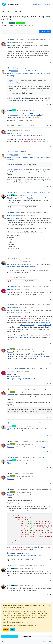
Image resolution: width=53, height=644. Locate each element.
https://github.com (27, 325)
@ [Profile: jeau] (15, 40)
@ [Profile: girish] (10, 45)
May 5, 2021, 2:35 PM (23, 290)
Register (6, 630)
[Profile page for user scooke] (3, 263)
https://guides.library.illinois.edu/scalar (21, 379)
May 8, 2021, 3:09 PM (28, 426)
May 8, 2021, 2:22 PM (27, 392)
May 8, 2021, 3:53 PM (27, 444)
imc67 (9, 71)
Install (49, 4)
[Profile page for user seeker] (3, 291)
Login (12, 630)
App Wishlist (20, 23)
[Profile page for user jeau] (3, 44)
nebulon (9, 110)
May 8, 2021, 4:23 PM (27, 476)
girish (11, 40)
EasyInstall (28, 321)
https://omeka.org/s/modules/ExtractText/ (22, 267)
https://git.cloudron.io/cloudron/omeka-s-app (23, 115)
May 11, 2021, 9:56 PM (26, 585)
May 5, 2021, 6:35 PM (27, 349)
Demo (39, 4)
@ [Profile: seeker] (10, 352)
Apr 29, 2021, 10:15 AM (28, 110)
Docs (44, 4)
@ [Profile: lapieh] (20, 136)
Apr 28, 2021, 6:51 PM (27, 43)
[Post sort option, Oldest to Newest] (4, 31)
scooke (9, 262)
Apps (28, 4)
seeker (9, 290)
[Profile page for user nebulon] (3, 111)
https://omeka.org (43, 323)
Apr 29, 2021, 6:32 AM (30, 71)
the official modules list (24, 337)
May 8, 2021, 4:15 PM (28, 460)
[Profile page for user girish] (3, 196)
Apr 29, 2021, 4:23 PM (27, 131)
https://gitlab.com (45, 325)
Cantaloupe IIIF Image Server (34, 356)
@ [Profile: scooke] (16, 310)
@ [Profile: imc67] (10, 198)
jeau (8, 43)
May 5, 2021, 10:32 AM (23, 262)
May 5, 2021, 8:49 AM (30, 216)
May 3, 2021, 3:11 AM (26, 195)
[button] (3, 641)
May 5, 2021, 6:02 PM (27, 308)
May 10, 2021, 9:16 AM (27, 492)
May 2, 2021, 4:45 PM (30, 155)
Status (34, 4)
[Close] (50, 605)
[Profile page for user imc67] (3, 72)
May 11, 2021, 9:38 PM (26, 568)
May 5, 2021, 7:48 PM (23, 372)
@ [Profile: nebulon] (10, 133)
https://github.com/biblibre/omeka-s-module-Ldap (25, 555)
